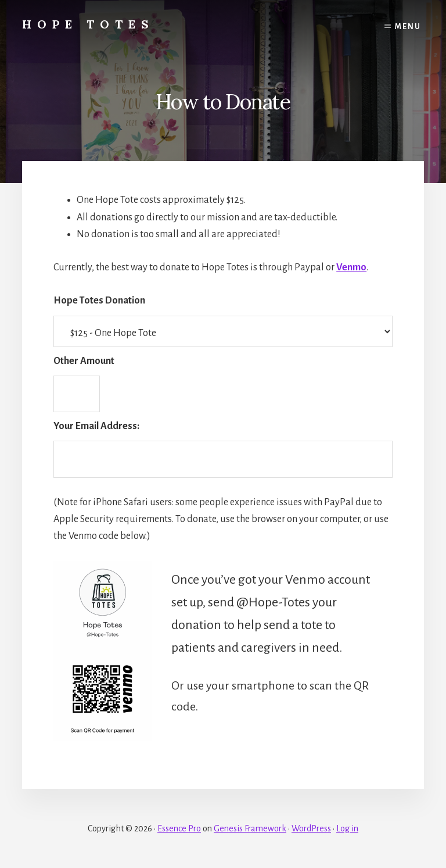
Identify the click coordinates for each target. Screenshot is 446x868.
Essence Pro (179, 828)
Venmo (351, 267)
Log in (347, 828)
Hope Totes (88, 24)
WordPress (311, 828)
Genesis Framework (250, 828)
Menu (408, 27)
